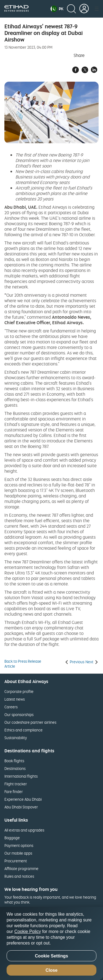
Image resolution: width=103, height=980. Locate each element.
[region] (51, 943)
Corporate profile (19, 691)
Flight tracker (16, 784)
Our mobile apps (18, 853)
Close (52, 970)
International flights (21, 776)
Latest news (15, 699)
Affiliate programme (21, 868)
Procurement (16, 861)
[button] (57, 9)
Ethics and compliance (23, 730)
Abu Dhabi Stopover (21, 807)
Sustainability (16, 738)
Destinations (15, 768)
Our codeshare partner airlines (30, 722)
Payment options (19, 845)
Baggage (12, 838)
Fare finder (14, 792)
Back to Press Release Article (23, 664)
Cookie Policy (28, 931)
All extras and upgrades (24, 830)
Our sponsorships (19, 715)
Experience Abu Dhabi (23, 799)
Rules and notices (19, 876)
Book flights (14, 761)
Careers (11, 707)
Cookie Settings (51, 956)
